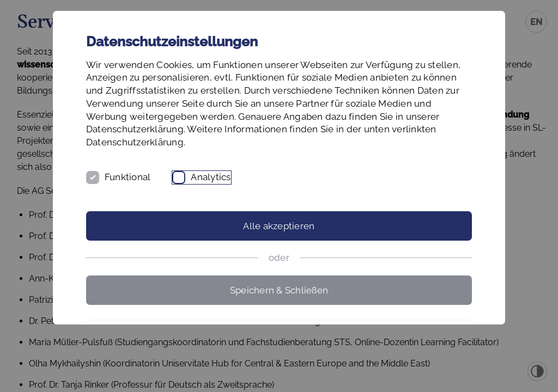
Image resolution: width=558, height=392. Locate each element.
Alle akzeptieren (279, 278)
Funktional (206, 229)
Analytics (290, 229)
